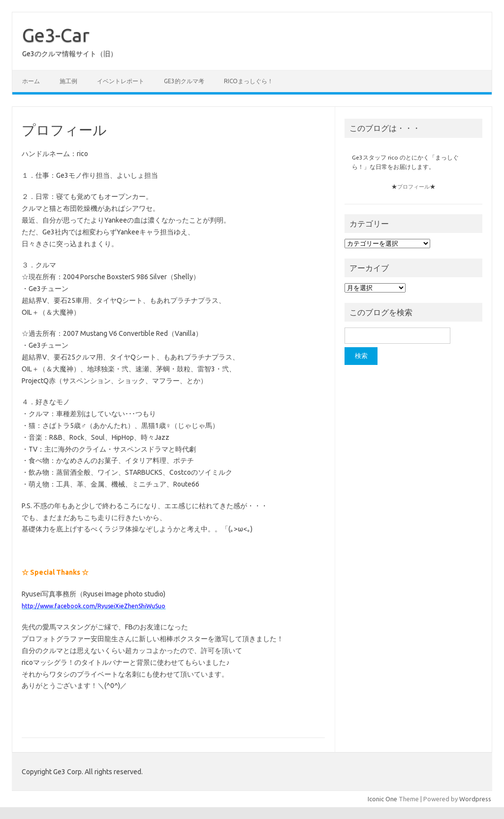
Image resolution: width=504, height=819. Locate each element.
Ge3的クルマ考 (184, 81)
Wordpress (475, 799)
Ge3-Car (56, 35)
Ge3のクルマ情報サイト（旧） (70, 54)
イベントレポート (121, 81)
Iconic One (382, 799)
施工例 (68, 81)
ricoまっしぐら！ (249, 81)
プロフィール (413, 186)
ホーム (31, 81)
